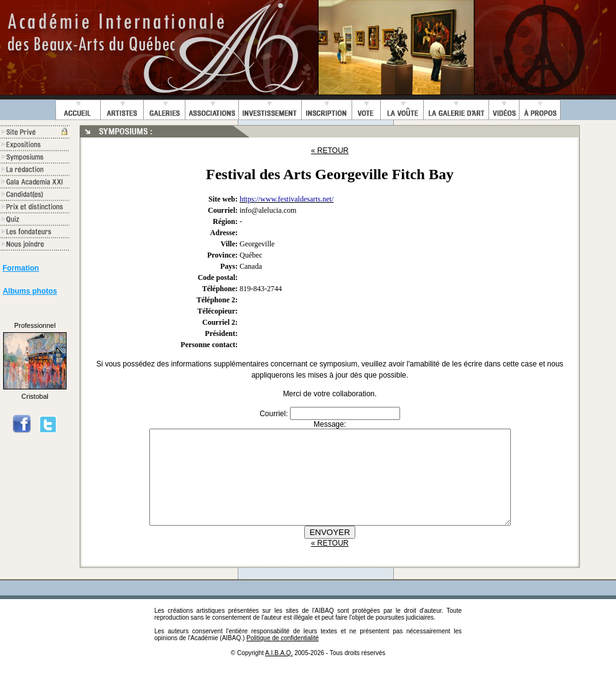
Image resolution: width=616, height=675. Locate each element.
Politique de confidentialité (282, 657)
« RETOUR (330, 151)
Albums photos (30, 291)
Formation (21, 268)
